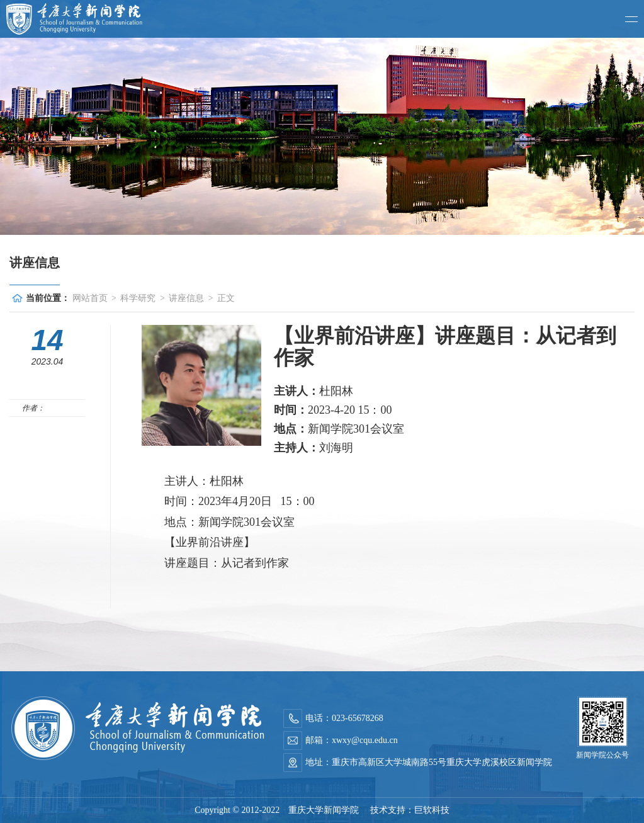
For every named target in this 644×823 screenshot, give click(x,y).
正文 (226, 298)
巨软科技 (432, 810)
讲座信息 (186, 298)
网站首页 (90, 298)
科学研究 (138, 298)
